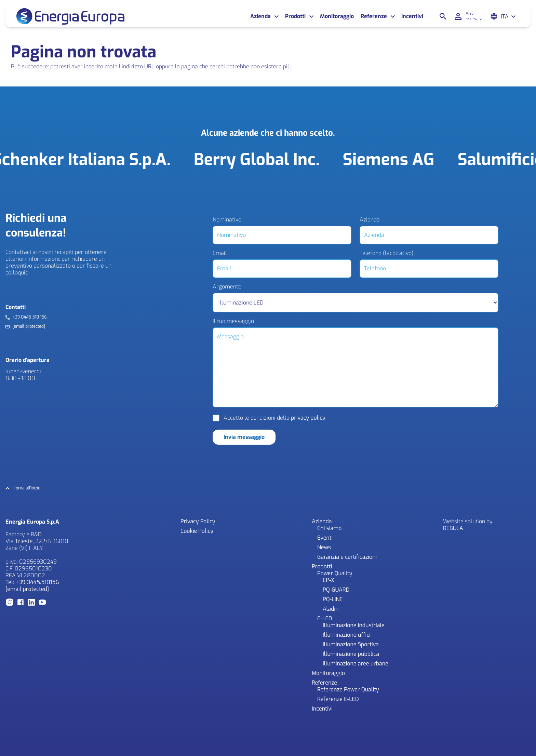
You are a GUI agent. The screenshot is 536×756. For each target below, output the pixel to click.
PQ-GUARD (336, 590)
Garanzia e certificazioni (347, 557)
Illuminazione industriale (354, 625)
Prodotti (295, 16)
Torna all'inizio (27, 488)
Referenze (374, 16)
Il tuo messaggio (233, 321)
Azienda (260, 16)
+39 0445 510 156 (29, 317)
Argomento (227, 287)
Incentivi (412, 16)
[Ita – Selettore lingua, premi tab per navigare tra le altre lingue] (508, 17)
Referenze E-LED (338, 699)
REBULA (453, 528)
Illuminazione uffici (347, 635)
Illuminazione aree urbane (356, 664)
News (324, 547)
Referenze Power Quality (348, 690)
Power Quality (335, 573)
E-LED (325, 618)
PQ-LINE (333, 599)
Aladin (331, 609)
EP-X (329, 580)
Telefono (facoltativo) (386, 253)
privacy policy (308, 418)
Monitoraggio (337, 16)
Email (220, 253)
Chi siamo (330, 528)
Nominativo (227, 220)
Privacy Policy (198, 521)
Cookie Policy (197, 531)
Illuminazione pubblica (351, 654)
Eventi (325, 538)
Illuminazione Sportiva (351, 644)
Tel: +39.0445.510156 (32, 582)
